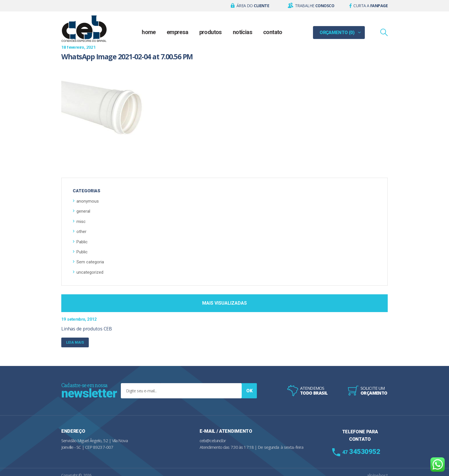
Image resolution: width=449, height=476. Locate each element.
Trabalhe (315, 6)
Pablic (82, 242)
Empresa (178, 32)
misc (81, 222)
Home (149, 32)
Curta (371, 6)
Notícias (243, 32)
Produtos (211, 32)
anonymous (88, 201)
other (81, 232)
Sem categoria (90, 262)
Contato (273, 32)
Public (82, 252)
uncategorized (90, 272)
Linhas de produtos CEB (87, 329)
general (83, 211)
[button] (250, 6)
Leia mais (77, 342)
